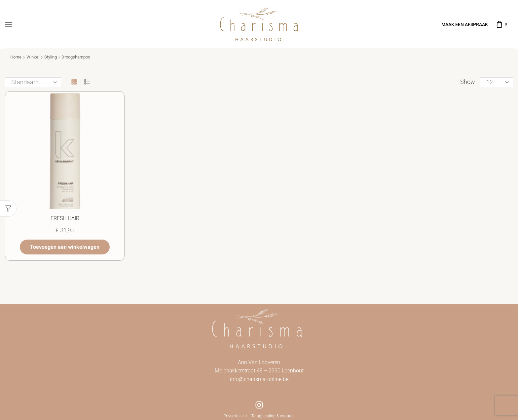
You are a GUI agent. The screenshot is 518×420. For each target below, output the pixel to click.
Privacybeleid (235, 416)
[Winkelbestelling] (33, 82)
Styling (51, 57)
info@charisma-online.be (259, 379)
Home (16, 57)
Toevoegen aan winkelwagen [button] (65, 246)
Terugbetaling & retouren (273, 416)
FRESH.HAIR (65, 218)
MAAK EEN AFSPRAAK (465, 24)
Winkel (33, 57)
